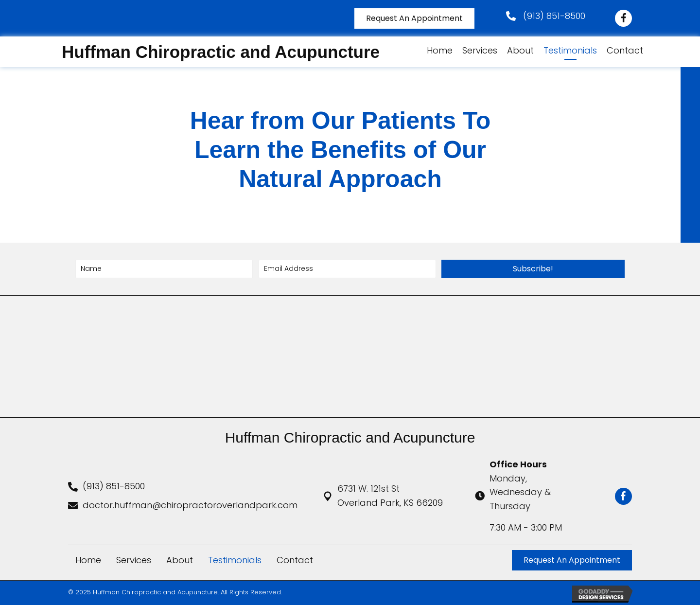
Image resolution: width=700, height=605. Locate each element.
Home (88, 560)
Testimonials (235, 560)
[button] (533, 269)
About (180, 560)
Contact (295, 560)
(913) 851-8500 (554, 16)
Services (134, 560)
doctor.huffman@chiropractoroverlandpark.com (190, 505)
